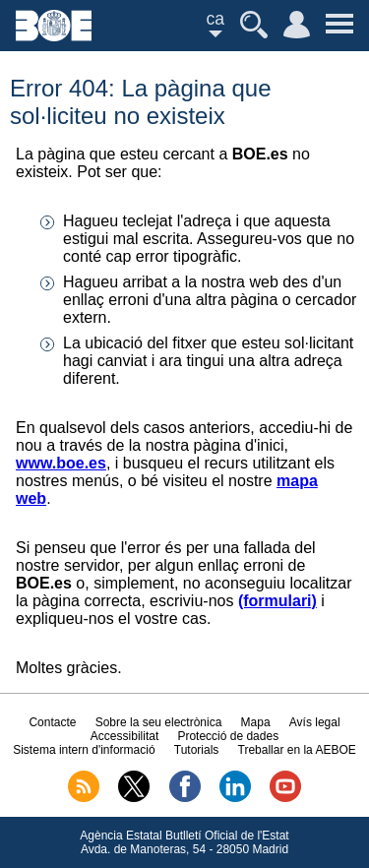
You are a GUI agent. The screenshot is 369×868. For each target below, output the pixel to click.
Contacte (52, 722)
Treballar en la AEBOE (297, 750)
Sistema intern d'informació (84, 750)
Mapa (256, 722)
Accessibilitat (124, 736)
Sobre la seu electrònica (159, 722)
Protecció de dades (228, 736)
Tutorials (197, 750)
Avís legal (315, 722)
